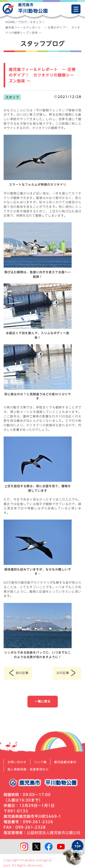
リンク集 (40, 762)
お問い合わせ (17, 762)
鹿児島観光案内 (65, 762)
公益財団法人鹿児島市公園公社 (54, 833)
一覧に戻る (43, 701)
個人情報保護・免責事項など (28, 769)
